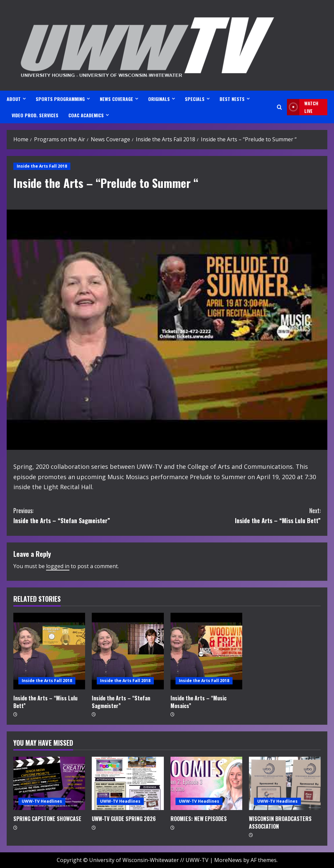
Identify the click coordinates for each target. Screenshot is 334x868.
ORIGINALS (159, 99)
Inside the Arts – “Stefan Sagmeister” (90, 515)
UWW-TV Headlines (42, 801)
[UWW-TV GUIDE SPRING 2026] (128, 783)
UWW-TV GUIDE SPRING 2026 (124, 819)
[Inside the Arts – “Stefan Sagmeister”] (128, 651)
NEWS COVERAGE (116, 99)
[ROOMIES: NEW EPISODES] (206, 783)
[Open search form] (279, 107)
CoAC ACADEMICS (86, 115)
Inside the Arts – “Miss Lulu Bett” (244, 515)
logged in (58, 566)
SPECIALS (195, 99)
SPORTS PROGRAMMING (60, 99)
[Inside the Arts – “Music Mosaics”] (206, 651)
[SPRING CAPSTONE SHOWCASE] (49, 783)
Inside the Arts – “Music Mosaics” (199, 702)
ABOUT (14, 99)
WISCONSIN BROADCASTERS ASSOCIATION (280, 822)
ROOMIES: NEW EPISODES (199, 819)
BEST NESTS (232, 99)
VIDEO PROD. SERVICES (35, 115)
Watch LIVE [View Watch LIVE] (303, 107)
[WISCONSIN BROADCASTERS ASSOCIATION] (285, 783)
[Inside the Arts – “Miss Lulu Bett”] (49, 651)
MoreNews (228, 860)
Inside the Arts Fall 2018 (42, 166)
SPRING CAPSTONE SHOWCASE (47, 819)
